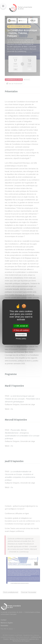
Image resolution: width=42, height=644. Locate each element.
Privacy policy (21, 339)
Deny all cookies (21, 330)
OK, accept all (21, 326)
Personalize (21, 335)
